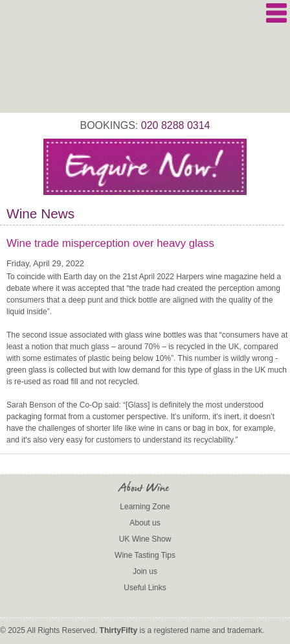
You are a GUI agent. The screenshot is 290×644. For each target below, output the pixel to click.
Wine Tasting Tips (145, 555)
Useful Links (145, 588)
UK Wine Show (145, 539)
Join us (145, 571)
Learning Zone (145, 507)
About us (145, 523)
